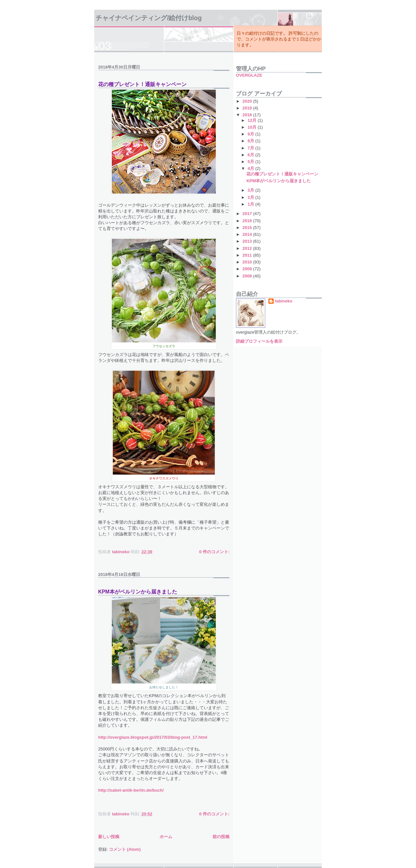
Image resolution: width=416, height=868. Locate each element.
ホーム (166, 837)
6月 (252, 155)
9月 (252, 134)
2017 (248, 214)
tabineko (284, 301)
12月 (253, 120)
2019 (248, 108)
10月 (253, 127)
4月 (252, 168)
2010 (248, 262)
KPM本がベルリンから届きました (138, 592)
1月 (252, 204)
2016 (248, 221)
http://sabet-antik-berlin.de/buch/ (131, 790)
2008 (248, 276)
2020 (248, 101)
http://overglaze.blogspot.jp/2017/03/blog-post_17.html (153, 737)
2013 (248, 241)
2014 (248, 234)
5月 (252, 162)
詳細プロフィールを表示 (259, 341)
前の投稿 (221, 837)
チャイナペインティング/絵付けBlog (149, 18)
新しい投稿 (109, 837)
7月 (252, 148)
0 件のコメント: (214, 552)
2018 (248, 115)
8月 (252, 141)
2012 (248, 248)
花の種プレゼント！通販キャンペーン (142, 84)
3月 (252, 190)
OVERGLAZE (249, 75)
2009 (248, 269)
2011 (248, 255)
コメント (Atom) (125, 849)
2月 (252, 197)
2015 (248, 228)
